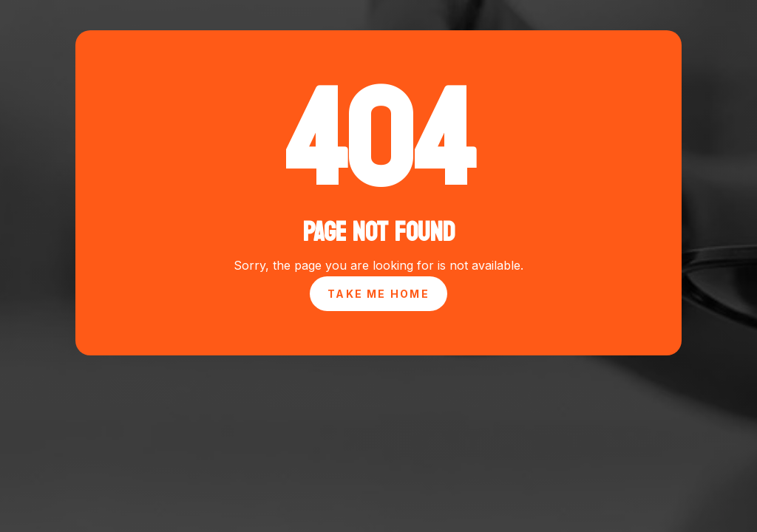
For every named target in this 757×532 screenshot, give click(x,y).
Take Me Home (378, 294)
